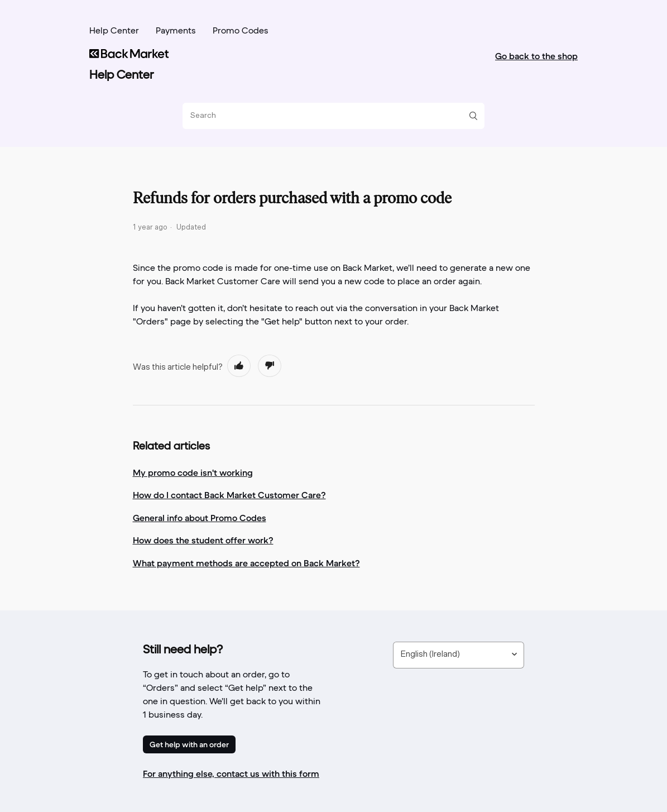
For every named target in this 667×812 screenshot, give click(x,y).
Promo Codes (241, 31)
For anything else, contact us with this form (231, 773)
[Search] (329, 116)
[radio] (239, 366)
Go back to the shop (536, 56)
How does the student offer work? (203, 540)
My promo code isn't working (193, 472)
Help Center (114, 31)
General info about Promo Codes (200, 518)
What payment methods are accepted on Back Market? (246, 563)
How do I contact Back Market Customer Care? (229, 495)
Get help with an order (189, 744)
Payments (176, 31)
